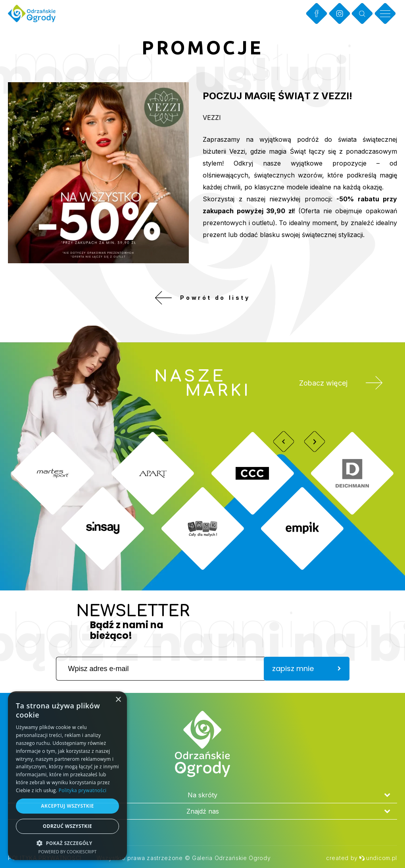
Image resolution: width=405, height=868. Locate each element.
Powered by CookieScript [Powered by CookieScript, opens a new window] (68, 852)
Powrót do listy (202, 298)
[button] (67, 843)
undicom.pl (378, 858)
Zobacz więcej (341, 383)
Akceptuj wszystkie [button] (67, 806)
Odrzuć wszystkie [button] (67, 826)
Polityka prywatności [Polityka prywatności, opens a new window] (83, 790)
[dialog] (67, 776)
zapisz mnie (307, 669)
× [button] (118, 700)
